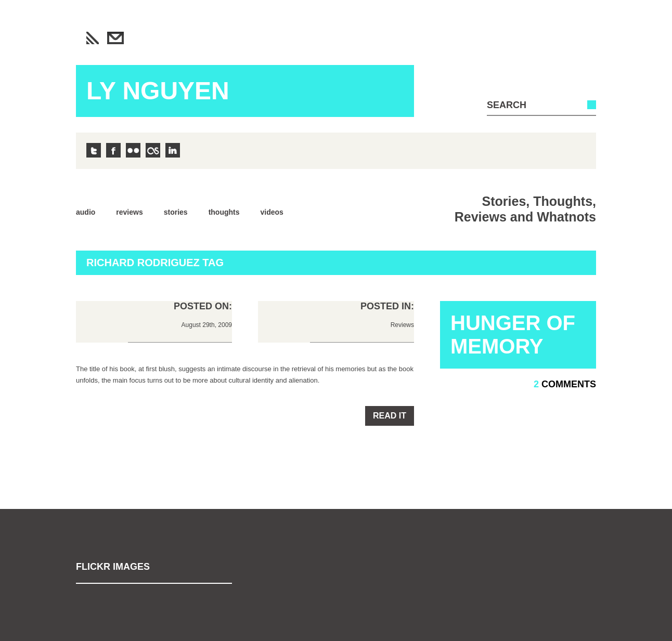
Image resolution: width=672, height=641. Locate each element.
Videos (272, 212)
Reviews (129, 212)
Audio (86, 212)
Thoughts (224, 212)
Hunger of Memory (513, 335)
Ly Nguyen (158, 91)
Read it (390, 416)
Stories (176, 212)
